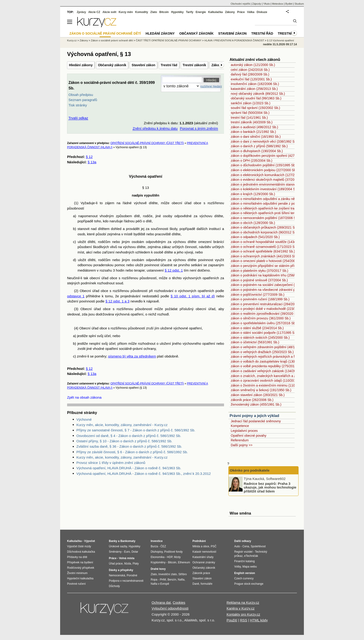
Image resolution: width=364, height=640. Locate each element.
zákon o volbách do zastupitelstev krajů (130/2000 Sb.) (270, 361)
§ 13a (92, 162)
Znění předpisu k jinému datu (155, 128)
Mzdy (177, 557)
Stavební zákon (143, 65)
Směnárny (115, 552)
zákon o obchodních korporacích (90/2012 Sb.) (265, 232)
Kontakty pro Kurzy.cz (243, 614)
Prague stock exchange (249, 584)
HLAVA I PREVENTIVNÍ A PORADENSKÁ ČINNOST (234, 40)
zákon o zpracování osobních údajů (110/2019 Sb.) (268, 381)
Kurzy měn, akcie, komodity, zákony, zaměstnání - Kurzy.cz (122, 425)
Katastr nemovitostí (204, 552)
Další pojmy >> (242, 445)
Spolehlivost (258, 546)
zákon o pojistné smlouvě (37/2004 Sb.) (259, 280)
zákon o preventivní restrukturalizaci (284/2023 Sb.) (268, 304)
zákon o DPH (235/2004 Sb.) (252, 161)
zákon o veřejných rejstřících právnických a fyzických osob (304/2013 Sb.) (284, 357)
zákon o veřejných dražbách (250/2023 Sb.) (262, 352)
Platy (136, 564)
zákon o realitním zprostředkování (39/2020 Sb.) (265, 314)
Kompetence (240, 426)
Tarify (190, 12)
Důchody (114, 586)
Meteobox (278, 4)
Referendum (240, 440)
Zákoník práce (201, 573)
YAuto (267, 4)
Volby (237, 567)
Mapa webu (250, 567)
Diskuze (262, 12)
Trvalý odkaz (78, 118)
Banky (113, 541)
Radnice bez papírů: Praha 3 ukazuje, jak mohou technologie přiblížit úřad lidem (270, 487)
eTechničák (251, 556)
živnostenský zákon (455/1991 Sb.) (256, 404)
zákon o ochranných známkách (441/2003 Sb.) (264, 256)
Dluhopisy (157, 552)
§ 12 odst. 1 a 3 (117, 301)
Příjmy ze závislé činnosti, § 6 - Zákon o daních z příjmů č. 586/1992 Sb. (132, 452)
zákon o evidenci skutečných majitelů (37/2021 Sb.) (268, 180)
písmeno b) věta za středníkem (132, 356)
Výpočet (89, 541)
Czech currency (244, 578)
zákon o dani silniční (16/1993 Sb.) (256, 137)
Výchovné (84, 419)
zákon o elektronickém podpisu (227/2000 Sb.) (264, 170)
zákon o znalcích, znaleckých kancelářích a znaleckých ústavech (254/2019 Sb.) (289, 376)
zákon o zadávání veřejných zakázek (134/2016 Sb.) (268, 371)
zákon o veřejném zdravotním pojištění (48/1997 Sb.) (269, 347)
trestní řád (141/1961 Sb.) (249, 118)
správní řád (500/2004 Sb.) (250, 113)
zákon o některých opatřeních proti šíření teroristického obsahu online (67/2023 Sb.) (291, 213)
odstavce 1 (76, 296)
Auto (237, 546)
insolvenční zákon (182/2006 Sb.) (255, 84)
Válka (251, 12)
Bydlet (289, 4)
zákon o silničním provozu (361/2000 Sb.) (261, 318)
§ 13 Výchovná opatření (280, 40)
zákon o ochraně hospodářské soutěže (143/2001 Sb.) (270, 242)
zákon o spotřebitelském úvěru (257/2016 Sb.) (264, 323)
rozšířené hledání (211, 86)
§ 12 (89, 157)
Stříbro (182, 574)
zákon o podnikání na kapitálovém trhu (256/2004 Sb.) (270, 275)
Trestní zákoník (194, 65)
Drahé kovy (158, 569)
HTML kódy (259, 620)
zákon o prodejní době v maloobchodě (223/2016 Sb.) (270, 309)
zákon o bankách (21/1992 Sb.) (253, 132)
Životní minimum (77, 573)
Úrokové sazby (118, 546)
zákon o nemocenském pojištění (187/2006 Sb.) (265, 218)
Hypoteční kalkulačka (80, 578)
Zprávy (81, 12)
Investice (157, 541)
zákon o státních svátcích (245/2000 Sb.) (260, 338)
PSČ (214, 546)
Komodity (141, 12)
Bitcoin (164, 12)
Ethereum (184, 562)
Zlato (154, 12)
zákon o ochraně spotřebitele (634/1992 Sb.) (263, 251)
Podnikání (199, 541)
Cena (246, 546)
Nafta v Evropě (160, 584)
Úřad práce (116, 564)
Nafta (181, 580)
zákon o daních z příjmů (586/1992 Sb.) (259, 146)
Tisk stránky (78, 105)
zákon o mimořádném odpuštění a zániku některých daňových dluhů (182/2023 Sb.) (291, 199)
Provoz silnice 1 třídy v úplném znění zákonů (111, 463)
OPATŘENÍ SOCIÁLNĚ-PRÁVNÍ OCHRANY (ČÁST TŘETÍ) (147, 143)
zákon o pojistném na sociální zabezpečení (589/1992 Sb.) (273, 285)
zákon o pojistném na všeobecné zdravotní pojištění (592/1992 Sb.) (279, 290)
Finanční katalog (244, 561)
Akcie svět (109, 12)
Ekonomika (158, 557)
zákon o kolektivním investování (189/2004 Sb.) (265, 189)
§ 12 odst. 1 (174, 270)
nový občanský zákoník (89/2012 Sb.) (258, 94)
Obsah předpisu (81, 95)
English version (245, 573)
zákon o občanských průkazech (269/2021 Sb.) (265, 227)
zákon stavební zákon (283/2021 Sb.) (258, 395)
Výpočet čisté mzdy (79, 546)
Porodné (132, 575)
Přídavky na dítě (77, 557)
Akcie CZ (94, 12)
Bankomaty (128, 541)
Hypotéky (177, 12)
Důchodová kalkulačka (81, 552)
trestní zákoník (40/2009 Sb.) (252, 122)
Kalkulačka (216, 12)
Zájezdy (257, 4)
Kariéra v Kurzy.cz (241, 608)
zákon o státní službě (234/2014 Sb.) (257, 328)
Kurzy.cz (72, 40)
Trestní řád (169, 65)
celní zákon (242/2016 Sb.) (250, 70)
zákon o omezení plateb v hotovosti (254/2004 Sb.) (267, 261)
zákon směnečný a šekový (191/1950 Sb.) (261, 390)
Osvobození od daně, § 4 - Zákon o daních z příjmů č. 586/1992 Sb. (129, 436)
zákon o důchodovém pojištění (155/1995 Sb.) (264, 165)
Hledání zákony (81, 65)
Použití (232, 620)
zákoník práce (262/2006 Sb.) (252, 400)
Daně (196, 584)
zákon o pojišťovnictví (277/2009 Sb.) (258, 295)
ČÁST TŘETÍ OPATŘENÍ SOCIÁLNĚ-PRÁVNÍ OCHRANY (169, 40)
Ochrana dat (161, 602)
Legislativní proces (244, 431)
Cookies (179, 602)
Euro (127, 552)
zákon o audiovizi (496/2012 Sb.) (254, 127)
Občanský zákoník (112, 65)
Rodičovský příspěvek (81, 568)
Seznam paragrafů (83, 100)
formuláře (206, 584)
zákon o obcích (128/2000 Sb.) (253, 223)
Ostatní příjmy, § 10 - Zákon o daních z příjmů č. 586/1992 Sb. (124, 441)
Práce (241, 12)
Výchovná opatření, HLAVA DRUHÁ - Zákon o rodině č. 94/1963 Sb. (129, 468)
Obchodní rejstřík (240, 4)
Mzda (128, 564)
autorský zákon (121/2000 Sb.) (253, 65)
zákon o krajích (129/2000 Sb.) (253, 194)
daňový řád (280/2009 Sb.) (250, 74)
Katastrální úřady (203, 557)
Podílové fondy (173, 552)
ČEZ (163, 546)
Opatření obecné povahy (249, 436)
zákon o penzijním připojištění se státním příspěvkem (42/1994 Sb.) (279, 266)
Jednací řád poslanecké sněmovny (256, 421)
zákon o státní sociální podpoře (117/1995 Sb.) (264, 333)
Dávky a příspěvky (121, 570)
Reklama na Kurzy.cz (243, 602)
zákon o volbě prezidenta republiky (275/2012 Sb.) (267, 366)
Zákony (230, 12)
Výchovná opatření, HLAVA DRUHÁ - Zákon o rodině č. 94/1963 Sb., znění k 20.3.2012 (144, 474)
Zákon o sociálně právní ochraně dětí (112, 40)
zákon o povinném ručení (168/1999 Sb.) (260, 299)
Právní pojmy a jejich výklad (254, 416)
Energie (201, 12)
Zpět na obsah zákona (84, 397)
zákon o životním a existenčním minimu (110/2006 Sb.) (270, 385)
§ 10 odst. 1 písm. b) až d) (193, 296)
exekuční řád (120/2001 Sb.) (251, 79)
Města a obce (201, 546)
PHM (163, 580)
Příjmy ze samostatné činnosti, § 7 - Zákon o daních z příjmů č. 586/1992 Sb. (136, 430)
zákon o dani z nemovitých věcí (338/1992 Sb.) (265, 141)
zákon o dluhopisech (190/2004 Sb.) (257, 151)
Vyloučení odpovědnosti (170, 608)
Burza (154, 546)
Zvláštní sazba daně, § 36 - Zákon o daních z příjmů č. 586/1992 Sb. (129, 446)
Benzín (172, 580)
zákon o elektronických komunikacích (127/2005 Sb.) (269, 175)
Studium (299, 4)
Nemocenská (117, 575)
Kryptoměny (158, 562)
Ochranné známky (204, 562)
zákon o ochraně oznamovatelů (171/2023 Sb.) (265, 247)
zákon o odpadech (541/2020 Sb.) (255, 237)
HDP (170, 557)
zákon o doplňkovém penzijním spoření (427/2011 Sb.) (270, 156)
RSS (244, 620)
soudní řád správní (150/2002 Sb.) (255, 108)
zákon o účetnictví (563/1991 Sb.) (255, 342)
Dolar (135, 552)
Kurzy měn (126, 12)
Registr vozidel (243, 552)
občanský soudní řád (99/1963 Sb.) (256, 98)
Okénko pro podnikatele (250, 470)
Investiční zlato (167, 574)
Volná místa (127, 558)
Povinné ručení (76, 584)
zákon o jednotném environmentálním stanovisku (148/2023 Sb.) (277, 184)
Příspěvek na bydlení (80, 562)
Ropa (154, 580)
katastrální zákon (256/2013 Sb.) (254, 89)
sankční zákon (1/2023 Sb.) (250, 103)
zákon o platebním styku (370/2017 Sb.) (259, 271)
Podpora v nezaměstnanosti (126, 581)
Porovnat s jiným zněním (199, 128)
